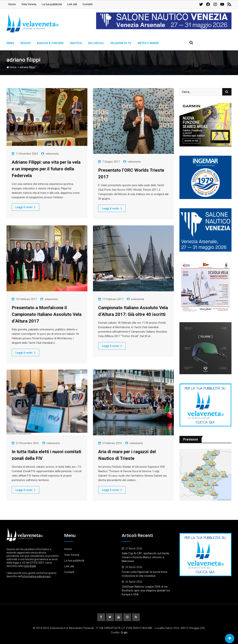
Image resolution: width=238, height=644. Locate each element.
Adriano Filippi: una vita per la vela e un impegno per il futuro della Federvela (46, 169)
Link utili (72, 4)
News (10, 43)
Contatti (87, 4)
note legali (30, 566)
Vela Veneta (29, 4)
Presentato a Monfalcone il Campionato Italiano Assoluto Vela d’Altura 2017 (47, 314)
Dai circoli (96, 43)
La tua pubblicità (52, 4)
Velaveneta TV (121, 43)
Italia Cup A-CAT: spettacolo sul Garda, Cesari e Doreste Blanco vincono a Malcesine (146, 557)
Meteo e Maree (148, 43)
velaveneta (52, 154)
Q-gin (124, 632)
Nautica (76, 43)
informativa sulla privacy (36, 576)
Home (12, 4)
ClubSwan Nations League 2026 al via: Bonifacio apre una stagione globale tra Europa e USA (146, 590)
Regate (26, 43)
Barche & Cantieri (50, 43)
